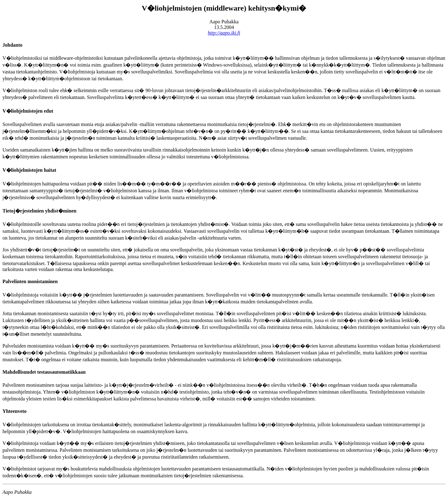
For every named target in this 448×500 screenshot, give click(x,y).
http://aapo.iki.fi (224, 33)
